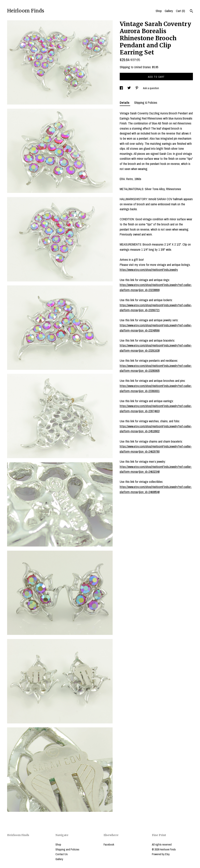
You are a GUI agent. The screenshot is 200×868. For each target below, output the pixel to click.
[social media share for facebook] (122, 88)
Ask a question (151, 88)
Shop (159, 11)
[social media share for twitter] (129, 88)
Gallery (169, 11)
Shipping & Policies (146, 103)
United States (142, 67)
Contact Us (62, 854)
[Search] (191, 11)
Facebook (109, 845)
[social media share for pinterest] (137, 88)
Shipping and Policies (67, 849)
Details (125, 103)
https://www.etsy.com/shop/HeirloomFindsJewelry (149, 270)
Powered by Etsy (161, 854)
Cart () (180, 11)
